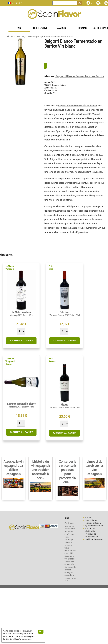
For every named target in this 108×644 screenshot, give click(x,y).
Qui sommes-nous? (94, 526)
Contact (89, 518)
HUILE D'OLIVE (40, 28)
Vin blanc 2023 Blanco (19, 407)
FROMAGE (83, 28)
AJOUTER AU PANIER (21, 341)
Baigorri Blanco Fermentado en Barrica (80, 77)
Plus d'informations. (23, 639)
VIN (19, 28)
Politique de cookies (94, 540)
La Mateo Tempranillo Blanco (11, 362)
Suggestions (91, 520)
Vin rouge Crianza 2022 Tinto (62, 408)
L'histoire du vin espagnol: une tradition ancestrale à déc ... (41, 470)
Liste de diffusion (93, 523)
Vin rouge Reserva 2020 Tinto (62, 315)
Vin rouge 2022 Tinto (19, 315)
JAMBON (61, 28)
